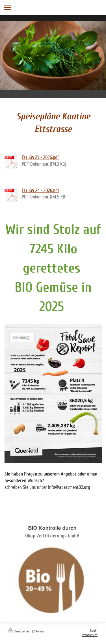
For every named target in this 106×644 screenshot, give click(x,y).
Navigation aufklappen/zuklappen (53, 7)
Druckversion (20, 631)
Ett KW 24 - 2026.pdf (40, 190)
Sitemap (39, 631)
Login (94, 631)
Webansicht (90, 635)
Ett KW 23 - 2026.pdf (40, 157)
